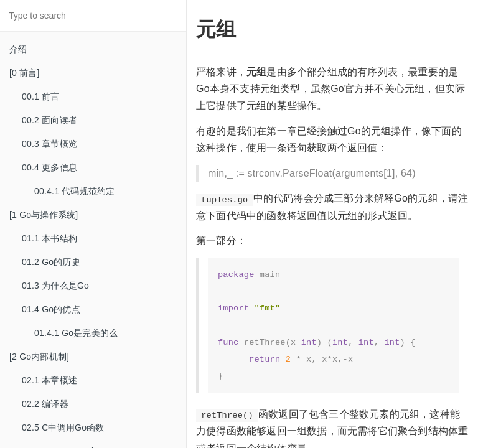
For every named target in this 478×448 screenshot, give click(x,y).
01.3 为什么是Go (55, 286)
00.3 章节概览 (49, 144)
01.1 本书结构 (49, 238)
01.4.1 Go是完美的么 (76, 333)
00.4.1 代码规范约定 (74, 191)
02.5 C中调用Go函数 (63, 427)
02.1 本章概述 (49, 380)
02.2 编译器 (45, 404)
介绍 (18, 49)
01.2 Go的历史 (51, 262)
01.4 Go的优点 (51, 309)
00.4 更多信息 (49, 167)
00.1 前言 (41, 96)
